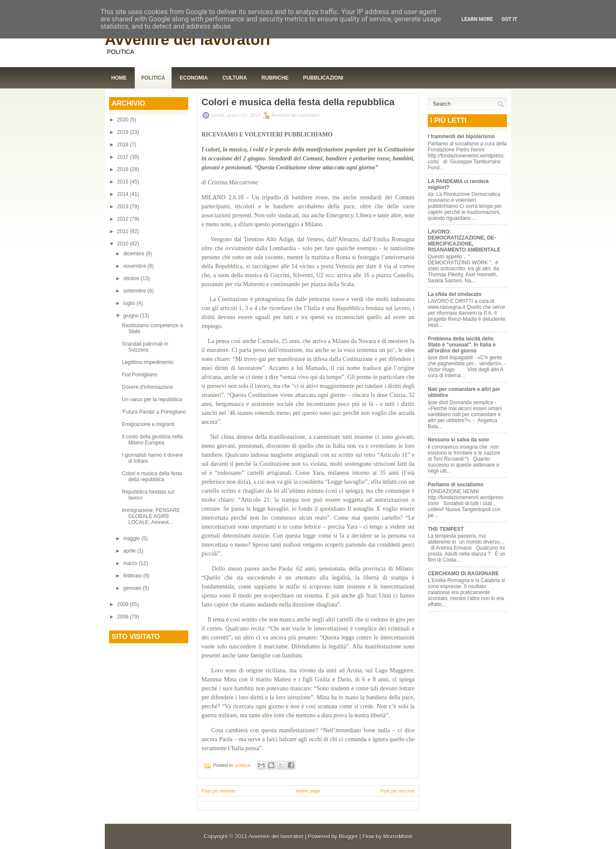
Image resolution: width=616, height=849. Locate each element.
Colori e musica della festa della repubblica (152, 476)
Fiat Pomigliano (140, 375)
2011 (124, 231)
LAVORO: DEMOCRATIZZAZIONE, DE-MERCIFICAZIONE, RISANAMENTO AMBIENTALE (464, 241)
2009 (124, 604)
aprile (130, 551)
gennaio (133, 588)
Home (119, 78)
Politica (153, 78)
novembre (135, 266)
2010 (124, 244)
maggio (132, 538)
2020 (124, 120)
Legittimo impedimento (148, 362)
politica (243, 765)
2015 (124, 182)
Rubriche (275, 78)
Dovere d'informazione (148, 387)
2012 (124, 219)
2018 (124, 145)
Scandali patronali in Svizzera (145, 347)
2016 (124, 169)
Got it (509, 19)
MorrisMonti (398, 836)
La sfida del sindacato (455, 294)
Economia (194, 78)
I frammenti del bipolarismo (461, 136)
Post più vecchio (397, 791)
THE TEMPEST (446, 529)
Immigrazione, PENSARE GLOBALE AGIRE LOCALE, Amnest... (151, 516)
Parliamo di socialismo (456, 485)
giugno (132, 316)
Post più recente (219, 791)
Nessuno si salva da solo (458, 440)
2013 (124, 207)
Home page (308, 791)
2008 (124, 617)
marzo (131, 563)
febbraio (133, 576)
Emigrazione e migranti (148, 424)
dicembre (135, 254)
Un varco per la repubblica (153, 399)
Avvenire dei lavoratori (188, 40)
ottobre (132, 278)
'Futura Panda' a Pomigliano (154, 412)
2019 (124, 132)
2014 (124, 194)
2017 (124, 157)
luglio (130, 303)
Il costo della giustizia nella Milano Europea (152, 440)
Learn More (477, 19)
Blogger (348, 836)
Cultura (235, 78)
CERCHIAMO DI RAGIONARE (463, 574)
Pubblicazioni (323, 78)
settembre (135, 291)
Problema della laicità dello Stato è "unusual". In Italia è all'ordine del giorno (462, 345)
